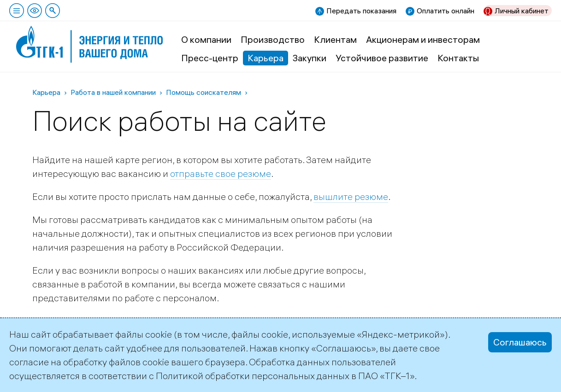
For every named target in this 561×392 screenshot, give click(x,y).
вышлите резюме (351, 196)
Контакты (458, 58)
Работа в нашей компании (113, 92)
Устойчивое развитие (382, 58)
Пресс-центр (210, 58)
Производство (273, 39)
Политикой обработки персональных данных (253, 376)
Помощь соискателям (204, 92)
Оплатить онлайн (446, 11)
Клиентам (335, 39)
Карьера (266, 58)
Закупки (310, 58)
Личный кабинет (522, 11)
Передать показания (361, 11)
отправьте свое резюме (221, 173)
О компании (206, 39)
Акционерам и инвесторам (423, 39)
